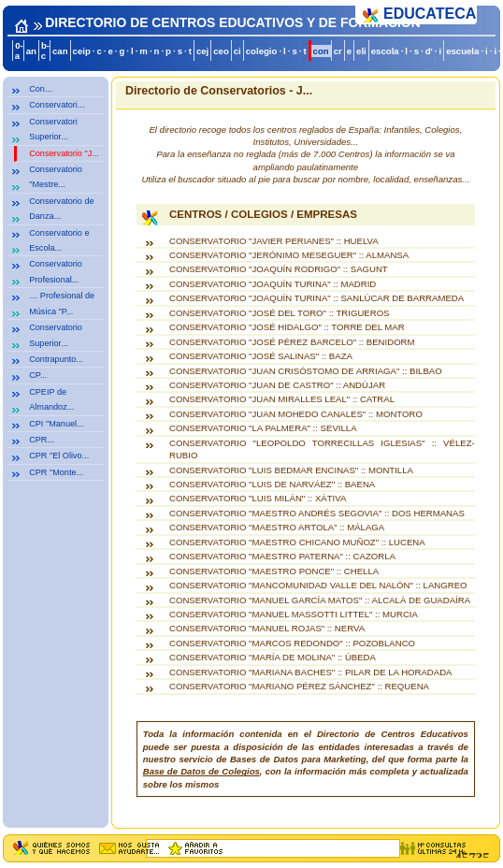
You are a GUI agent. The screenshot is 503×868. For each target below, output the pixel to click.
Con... (40, 89)
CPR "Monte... (56, 472)
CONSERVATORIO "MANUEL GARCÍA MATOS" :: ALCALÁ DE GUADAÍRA (320, 600)
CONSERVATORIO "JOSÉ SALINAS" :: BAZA (261, 356)
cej (202, 51)
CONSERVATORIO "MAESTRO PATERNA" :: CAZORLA (282, 556)
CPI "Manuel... (56, 424)
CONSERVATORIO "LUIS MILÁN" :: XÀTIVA (258, 498)
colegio (262, 51)
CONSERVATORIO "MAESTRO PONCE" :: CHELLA (274, 571)
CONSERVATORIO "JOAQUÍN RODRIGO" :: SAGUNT (279, 269)
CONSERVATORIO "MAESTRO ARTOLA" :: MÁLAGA (277, 527)
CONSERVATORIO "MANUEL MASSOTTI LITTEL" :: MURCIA (294, 614)
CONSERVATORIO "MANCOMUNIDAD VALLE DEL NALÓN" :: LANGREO (318, 585)
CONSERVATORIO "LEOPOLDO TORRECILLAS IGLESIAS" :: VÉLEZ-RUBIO (322, 449)
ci (237, 51)
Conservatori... (57, 105)
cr (338, 51)
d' (429, 51)
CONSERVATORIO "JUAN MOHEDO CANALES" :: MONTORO (296, 414)
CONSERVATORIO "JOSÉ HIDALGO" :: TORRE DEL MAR (287, 327)
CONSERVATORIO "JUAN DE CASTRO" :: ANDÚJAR (277, 385)
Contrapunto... (56, 359)
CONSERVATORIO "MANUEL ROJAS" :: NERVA (267, 628)
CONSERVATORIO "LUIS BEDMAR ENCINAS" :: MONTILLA (291, 470)
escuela (462, 51)
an (31, 51)
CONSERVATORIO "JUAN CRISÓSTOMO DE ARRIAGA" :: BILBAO (306, 371)
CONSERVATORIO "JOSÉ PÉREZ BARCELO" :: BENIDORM (292, 342)
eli (361, 51)
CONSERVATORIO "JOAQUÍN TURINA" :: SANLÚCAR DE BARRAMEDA (316, 298)
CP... (38, 375)
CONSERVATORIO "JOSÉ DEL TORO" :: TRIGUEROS (280, 313)
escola (385, 51)
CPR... (42, 440)
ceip (82, 51)
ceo (221, 51)
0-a (19, 51)
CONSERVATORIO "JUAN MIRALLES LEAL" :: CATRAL (282, 399)
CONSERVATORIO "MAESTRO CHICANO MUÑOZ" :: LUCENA (297, 542)
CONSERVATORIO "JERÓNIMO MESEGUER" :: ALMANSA (289, 255)
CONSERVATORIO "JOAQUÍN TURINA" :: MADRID (273, 284)
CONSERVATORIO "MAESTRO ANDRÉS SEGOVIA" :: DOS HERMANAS (317, 513)
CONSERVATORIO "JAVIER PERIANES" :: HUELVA (274, 241)
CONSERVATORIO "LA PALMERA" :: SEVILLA (263, 428)
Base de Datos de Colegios (201, 771)
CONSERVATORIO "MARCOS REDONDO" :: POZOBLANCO (292, 643)
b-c (45, 51)
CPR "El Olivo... (59, 456)
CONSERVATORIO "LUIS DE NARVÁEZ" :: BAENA (272, 484)
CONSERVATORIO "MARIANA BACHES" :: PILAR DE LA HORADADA (311, 672)
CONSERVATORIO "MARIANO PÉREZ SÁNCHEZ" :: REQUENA (299, 686)
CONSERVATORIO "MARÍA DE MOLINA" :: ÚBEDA (273, 657)
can (60, 51)
